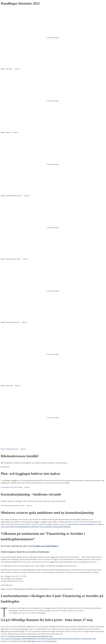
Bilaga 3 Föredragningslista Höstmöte (11, 196)
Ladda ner (17, 69)
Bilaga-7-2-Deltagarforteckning (9, 449)
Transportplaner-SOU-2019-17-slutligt (11, 487)
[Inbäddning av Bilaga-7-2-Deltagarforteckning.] (53, 418)
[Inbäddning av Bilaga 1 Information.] (53, 38)
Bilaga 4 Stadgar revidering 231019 (11, 259)
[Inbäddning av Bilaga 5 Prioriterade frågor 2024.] (53, 291)
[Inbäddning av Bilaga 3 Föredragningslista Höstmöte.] (53, 164)
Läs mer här (5, 467)
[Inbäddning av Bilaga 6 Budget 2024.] (53, 354)
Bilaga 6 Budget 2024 (7, 386)
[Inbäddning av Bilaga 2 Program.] (53, 101)
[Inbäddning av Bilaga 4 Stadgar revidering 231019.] (53, 228)
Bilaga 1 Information (7, 69)
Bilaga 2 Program (6, 132)
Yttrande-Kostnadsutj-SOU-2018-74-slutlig (13, 506)
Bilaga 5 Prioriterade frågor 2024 (10, 322)
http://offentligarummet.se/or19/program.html (40, 641)
